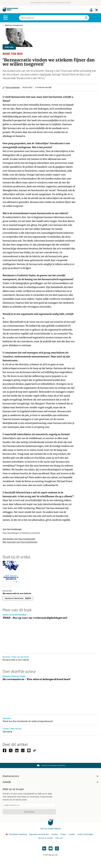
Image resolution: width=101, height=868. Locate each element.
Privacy (63, 834)
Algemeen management (14, 25)
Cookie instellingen (85, 834)
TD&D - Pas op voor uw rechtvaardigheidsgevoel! (35, 618)
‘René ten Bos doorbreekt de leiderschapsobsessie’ (28, 721)
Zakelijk (50, 782)
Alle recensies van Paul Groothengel (20, 542)
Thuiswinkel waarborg (17, 834)
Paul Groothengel (13, 87)
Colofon (55, 834)
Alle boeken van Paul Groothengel (19, 539)
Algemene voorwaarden (39, 834)
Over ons (59, 838)
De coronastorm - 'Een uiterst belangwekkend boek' (37, 679)
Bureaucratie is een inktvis (17, 593)
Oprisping (7, 732)
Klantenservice (50, 776)
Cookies (72, 834)
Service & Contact (46, 838)
